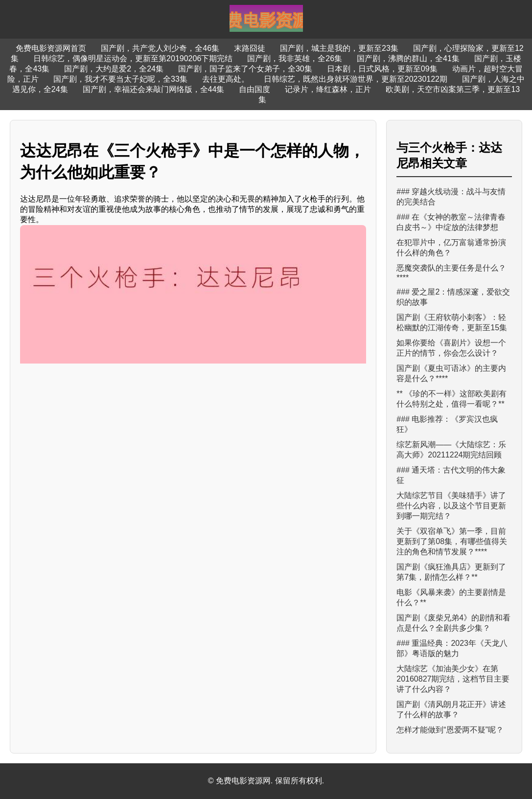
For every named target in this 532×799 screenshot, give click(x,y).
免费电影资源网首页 (51, 48)
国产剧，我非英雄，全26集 (295, 58)
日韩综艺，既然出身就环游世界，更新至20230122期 (356, 79)
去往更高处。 (226, 79)
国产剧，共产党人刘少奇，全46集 (160, 48)
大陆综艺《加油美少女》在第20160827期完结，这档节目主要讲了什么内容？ (453, 679)
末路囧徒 (250, 48)
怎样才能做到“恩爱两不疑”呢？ (450, 730)
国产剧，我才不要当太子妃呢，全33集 (120, 79)
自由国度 (254, 89)
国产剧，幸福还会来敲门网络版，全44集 (154, 89)
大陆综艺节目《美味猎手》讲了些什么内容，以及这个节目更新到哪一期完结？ (451, 506)
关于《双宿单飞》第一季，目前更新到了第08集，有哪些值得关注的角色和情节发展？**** (452, 541)
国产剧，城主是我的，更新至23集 (339, 48)
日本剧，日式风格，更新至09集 (382, 69)
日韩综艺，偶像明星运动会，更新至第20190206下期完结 (133, 58)
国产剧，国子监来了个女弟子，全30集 (245, 69)
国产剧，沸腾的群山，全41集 (408, 58)
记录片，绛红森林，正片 (328, 89)
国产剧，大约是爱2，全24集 (114, 69)
